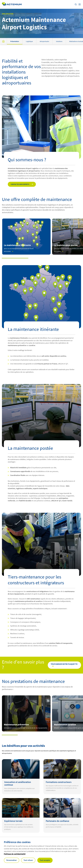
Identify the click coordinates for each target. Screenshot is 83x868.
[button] (15, 258)
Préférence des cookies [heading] (17, 842)
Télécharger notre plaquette (64, 664)
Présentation (15, 41)
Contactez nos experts (20, 184)
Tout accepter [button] (45, 860)
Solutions (59, 41)
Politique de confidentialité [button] (15, 854)
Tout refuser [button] (28, 860)
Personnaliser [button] (12, 860)
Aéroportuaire (44, 41)
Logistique (29, 41)
